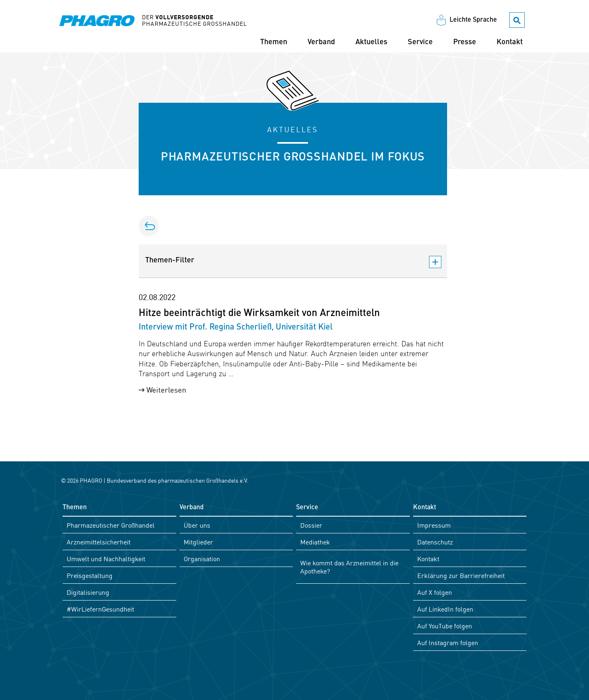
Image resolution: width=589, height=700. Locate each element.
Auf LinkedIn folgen (445, 609)
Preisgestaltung (90, 575)
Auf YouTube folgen (445, 625)
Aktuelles (371, 42)
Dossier (311, 525)
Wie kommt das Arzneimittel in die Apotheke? (349, 567)
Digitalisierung (88, 592)
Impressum (434, 525)
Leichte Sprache (473, 20)
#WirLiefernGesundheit (100, 609)
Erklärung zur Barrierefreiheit (461, 575)
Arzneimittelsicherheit (99, 542)
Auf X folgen (435, 592)
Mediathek (315, 542)
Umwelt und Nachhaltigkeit (106, 558)
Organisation (202, 558)
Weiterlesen (166, 389)
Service (420, 42)
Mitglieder (198, 542)
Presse (465, 42)
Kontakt (510, 42)
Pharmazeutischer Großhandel (111, 525)
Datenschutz (435, 542)
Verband (321, 42)
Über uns (197, 525)
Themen (274, 42)
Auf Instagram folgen (448, 642)
